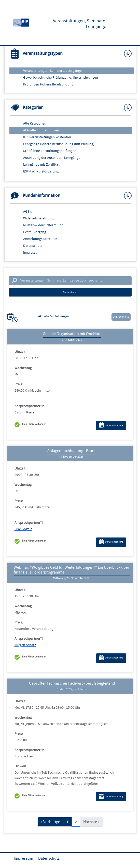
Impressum (32, 253)
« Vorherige (50, 822)
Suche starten (70, 292)
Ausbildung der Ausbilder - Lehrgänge (52, 158)
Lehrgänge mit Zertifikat (41, 165)
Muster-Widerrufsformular (43, 225)
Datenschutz (33, 246)
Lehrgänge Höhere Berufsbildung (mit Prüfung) (59, 144)
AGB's (27, 212)
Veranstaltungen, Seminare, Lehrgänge (52, 71)
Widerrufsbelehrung (38, 218)
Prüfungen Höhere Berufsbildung (48, 84)
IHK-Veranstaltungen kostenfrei (47, 137)
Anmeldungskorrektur (40, 239)
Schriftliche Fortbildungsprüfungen (50, 151)
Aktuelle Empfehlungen (41, 130)
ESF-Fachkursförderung (41, 171)
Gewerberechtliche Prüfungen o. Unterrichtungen (61, 78)
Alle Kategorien (35, 124)
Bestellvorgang (35, 232)
